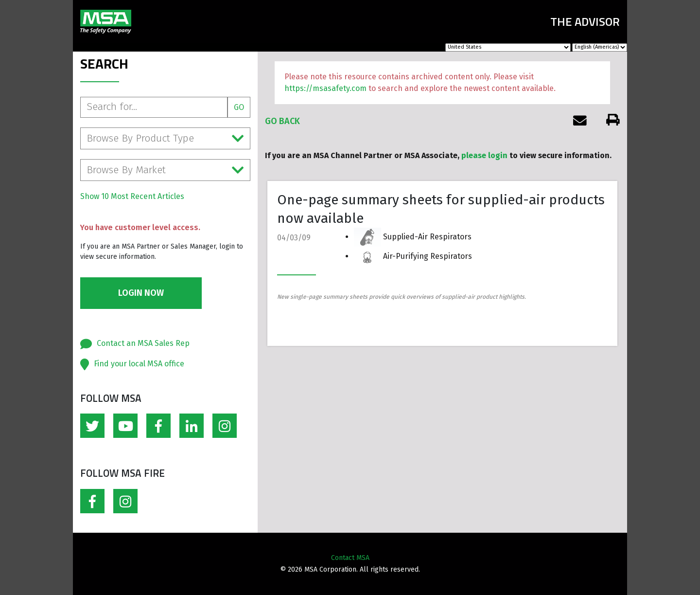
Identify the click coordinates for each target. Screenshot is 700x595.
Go (239, 107)
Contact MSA (350, 558)
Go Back (282, 121)
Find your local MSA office (139, 364)
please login (484, 155)
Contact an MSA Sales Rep (143, 343)
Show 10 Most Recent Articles (132, 196)
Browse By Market (165, 170)
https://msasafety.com (325, 88)
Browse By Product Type (165, 138)
